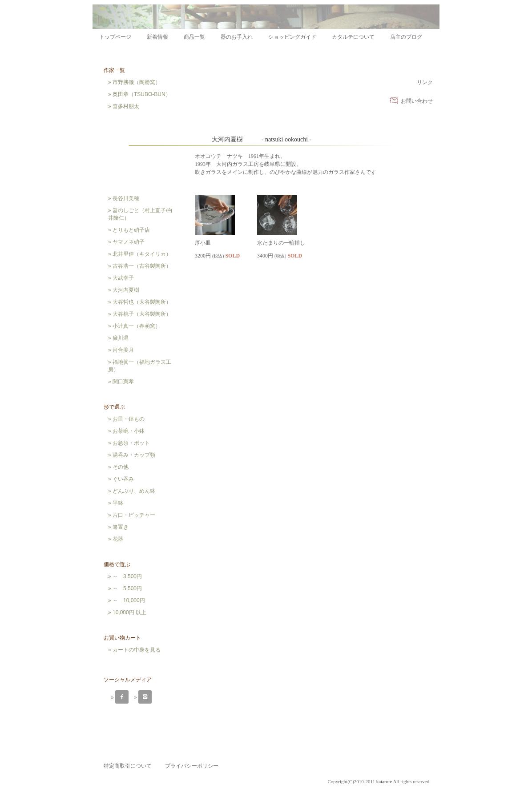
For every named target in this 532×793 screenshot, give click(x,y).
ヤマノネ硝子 (129, 242)
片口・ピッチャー (134, 515)
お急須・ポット (131, 443)
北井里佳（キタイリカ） (142, 254)
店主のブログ (406, 37)
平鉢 (118, 503)
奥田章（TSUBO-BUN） (142, 94)
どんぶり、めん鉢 (134, 491)
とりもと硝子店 (131, 230)
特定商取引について (128, 766)
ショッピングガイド (292, 37)
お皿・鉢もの (129, 419)
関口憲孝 (123, 382)
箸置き (121, 527)
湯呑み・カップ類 (134, 455)
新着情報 (157, 37)
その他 (121, 467)
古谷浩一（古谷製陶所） (142, 266)
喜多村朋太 (126, 106)
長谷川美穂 (126, 198)
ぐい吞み (123, 479)
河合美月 (123, 350)
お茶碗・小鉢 (129, 431)
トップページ (115, 37)
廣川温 (121, 338)
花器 (118, 539)
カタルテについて (353, 37)
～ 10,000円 (129, 600)
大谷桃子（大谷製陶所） (142, 314)
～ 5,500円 (127, 588)
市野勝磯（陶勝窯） (137, 82)
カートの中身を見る (137, 650)
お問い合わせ (417, 101)
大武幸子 (123, 278)
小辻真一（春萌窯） (137, 326)
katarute (384, 781)
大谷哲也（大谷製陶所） (142, 302)
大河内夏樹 (126, 290)
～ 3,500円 (127, 576)
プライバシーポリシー (192, 766)
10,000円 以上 (129, 612)
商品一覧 (194, 37)
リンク (425, 82)
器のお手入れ (237, 37)
